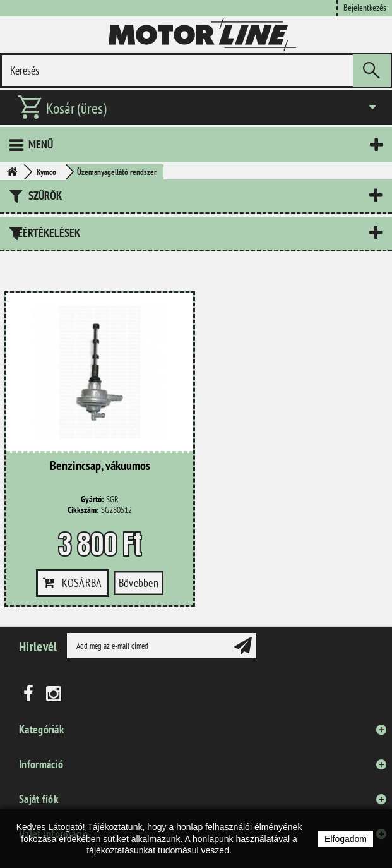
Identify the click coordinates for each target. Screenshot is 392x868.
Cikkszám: (83, 510)
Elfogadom (346, 839)
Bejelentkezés (365, 7)
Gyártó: (92, 499)
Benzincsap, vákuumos (100, 466)
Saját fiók (39, 799)
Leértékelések (46, 233)
